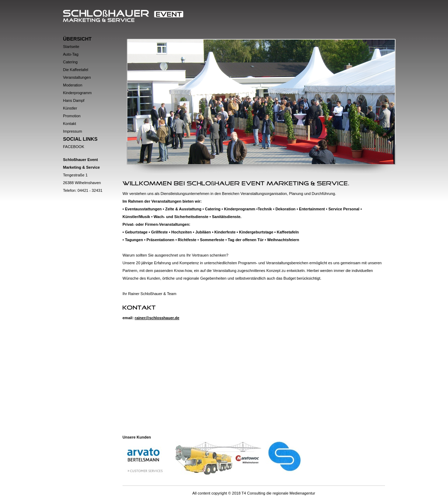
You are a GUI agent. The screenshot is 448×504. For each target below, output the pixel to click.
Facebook (74, 147)
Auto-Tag (71, 54)
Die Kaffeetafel (76, 70)
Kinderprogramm (77, 93)
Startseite (71, 47)
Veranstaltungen (77, 77)
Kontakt (69, 124)
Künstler (70, 108)
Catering (70, 62)
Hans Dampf (74, 100)
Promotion (72, 116)
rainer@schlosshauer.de (157, 318)
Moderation (73, 85)
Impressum (72, 131)
